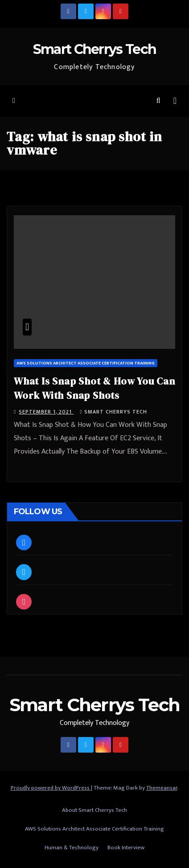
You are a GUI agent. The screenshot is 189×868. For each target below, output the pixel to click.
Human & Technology (72, 848)
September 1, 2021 (46, 412)
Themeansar (162, 788)
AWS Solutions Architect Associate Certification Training (86, 363)
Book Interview (126, 848)
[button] (158, 101)
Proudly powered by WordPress (51, 788)
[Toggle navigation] (175, 101)
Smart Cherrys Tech (94, 49)
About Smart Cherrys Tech (94, 810)
